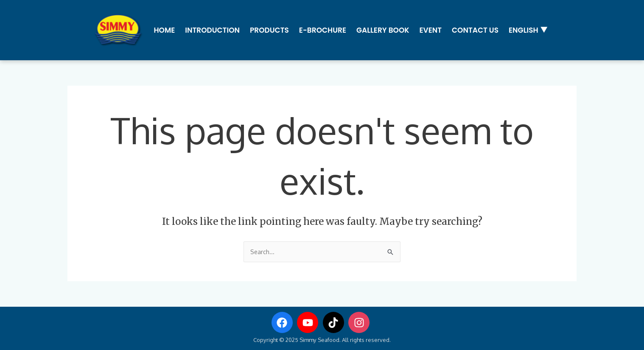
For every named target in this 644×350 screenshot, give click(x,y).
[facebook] (284, 322)
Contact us (474, 29)
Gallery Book (382, 29)
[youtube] (309, 322)
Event (430, 29)
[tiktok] (335, 322)
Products (269, 29)
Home (164, 29)
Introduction (212, 29)
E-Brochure (322, 29)
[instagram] (361, 322)
